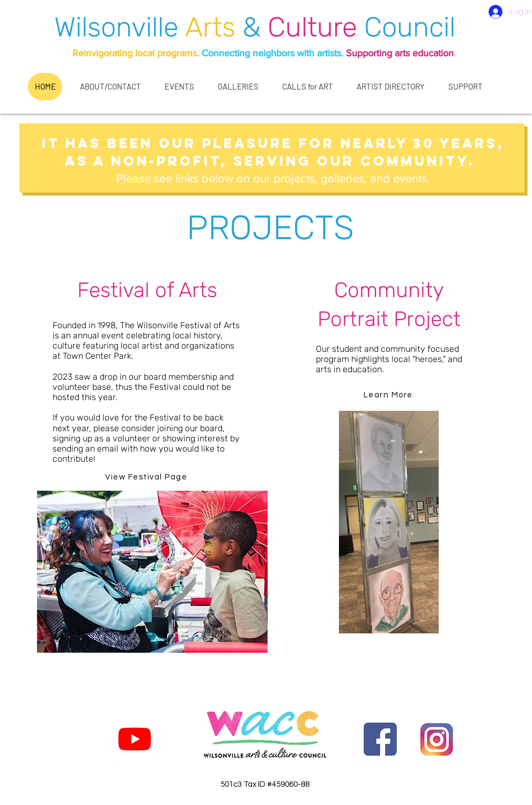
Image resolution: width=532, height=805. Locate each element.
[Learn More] (389, 395)
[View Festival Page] (147, 477)
